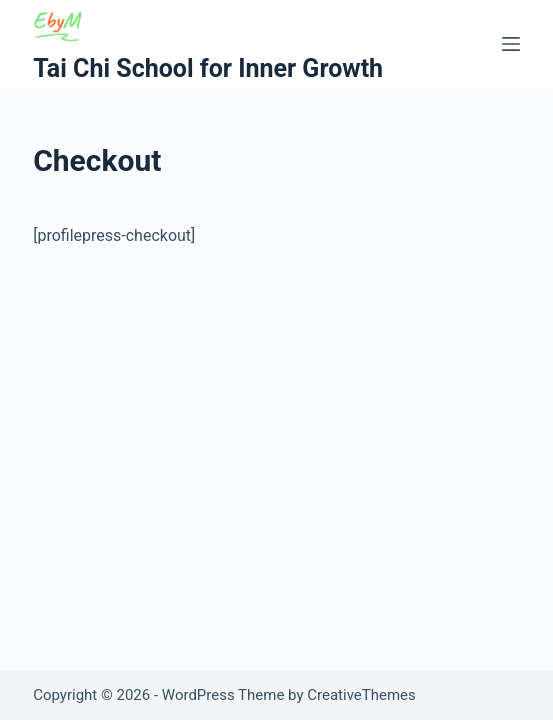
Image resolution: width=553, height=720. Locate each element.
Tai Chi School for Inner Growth (208, 68)
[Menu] (511, 44)
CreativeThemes (361, 695)
